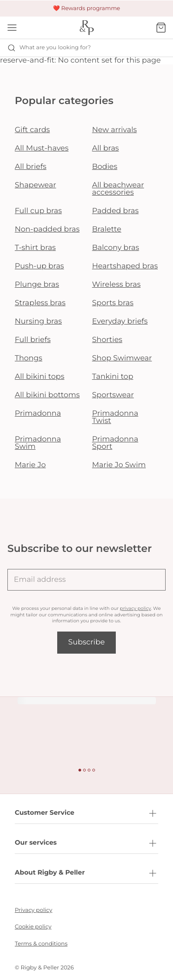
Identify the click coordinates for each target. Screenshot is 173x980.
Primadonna (38, 414)
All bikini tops (40, 377)
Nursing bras (38, 322)
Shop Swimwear (122, 358)
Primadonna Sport (115, 443)
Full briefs (33, 340)
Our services (86, 843)
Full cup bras (38, 211)
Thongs (29, 358)
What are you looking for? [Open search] (49, 48)
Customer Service (86, 813)
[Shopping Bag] (161, 28)
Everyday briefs (120, 322)
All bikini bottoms (47, 395)
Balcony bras (116, 248)
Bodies (105, 167)
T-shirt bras (35, 248)
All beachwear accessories (118, 189)
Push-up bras (39, 266)
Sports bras (113, 303)
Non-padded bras (47, 229)
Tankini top (113, 377)
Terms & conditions (41, 944)
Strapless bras (40, 303)
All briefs (31, 167)
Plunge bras (37, 285)
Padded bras (116, 211)
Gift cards (32, 130)
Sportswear (113, 395)
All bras (106, 148)
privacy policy (135, 608)
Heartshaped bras (125, 266)
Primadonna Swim (38, 443)
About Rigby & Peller (86, 873)
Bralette (107, 229)
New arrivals (115, 130)
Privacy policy (33, 910)
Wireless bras (116, 285)
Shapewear (36, 185)
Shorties (107, 340)
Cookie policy (33, 927)
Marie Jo (30, 465)
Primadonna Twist (115, 417)
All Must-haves (42, 148)
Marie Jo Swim (119, 465)
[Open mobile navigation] (12, 28)
